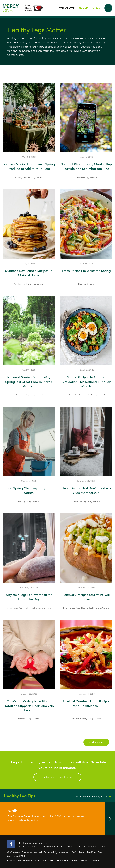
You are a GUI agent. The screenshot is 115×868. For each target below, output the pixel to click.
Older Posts (96, 742)
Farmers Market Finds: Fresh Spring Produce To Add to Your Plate (29, 166)
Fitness (18, 395)
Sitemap (94, 860)
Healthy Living (29, 177)
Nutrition (18, 177)
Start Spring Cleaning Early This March (29, 490)
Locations (49, 860)
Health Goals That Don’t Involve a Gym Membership (86, 490)
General (40, 177)
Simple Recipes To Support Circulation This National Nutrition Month (86, 382)
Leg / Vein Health (21, 608)
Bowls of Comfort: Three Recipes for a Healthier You (86, 703)
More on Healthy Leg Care (94, 796)
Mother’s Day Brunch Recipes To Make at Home (29, 273)
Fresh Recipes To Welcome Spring (86, 270)
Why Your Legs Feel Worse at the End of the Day (29, 597)
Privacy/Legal (32, 860)
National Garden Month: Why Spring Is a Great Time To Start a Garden (29, 382)
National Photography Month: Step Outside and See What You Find (86, 166)
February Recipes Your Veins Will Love (86, 597)
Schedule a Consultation (57, 777)
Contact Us (14, 860)
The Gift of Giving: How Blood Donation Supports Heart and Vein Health (29, 706)
